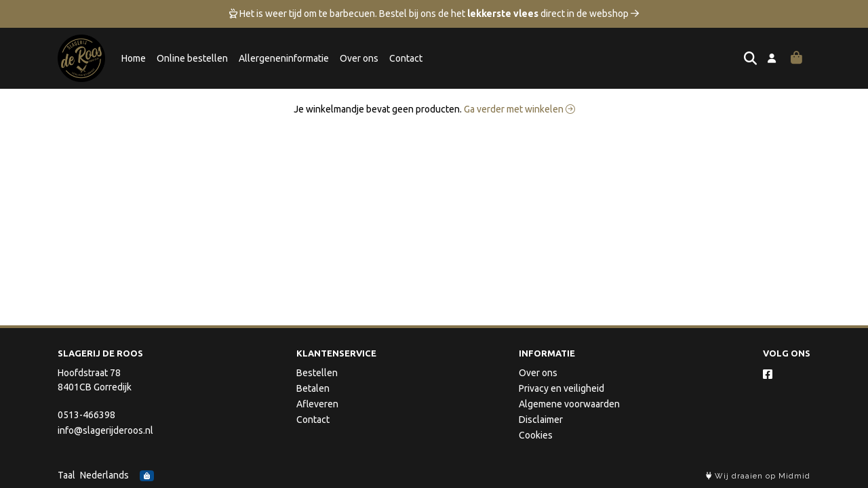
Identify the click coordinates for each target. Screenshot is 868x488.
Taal (66, 475)
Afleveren (317, 404)
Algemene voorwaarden (569, 404)
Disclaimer (541, 420)
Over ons (359, 58)
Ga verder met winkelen (519, 109)
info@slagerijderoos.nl (105, 430)
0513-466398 (86, 415)
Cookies (536, 435)
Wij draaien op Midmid (758, 476)
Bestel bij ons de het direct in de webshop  (509, 14)
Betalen (313, 388)
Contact (406, 58)
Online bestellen (192, 58)
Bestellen (317, 373)
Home (134, 58)
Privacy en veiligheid (561, 388)
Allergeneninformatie (284, 58)
